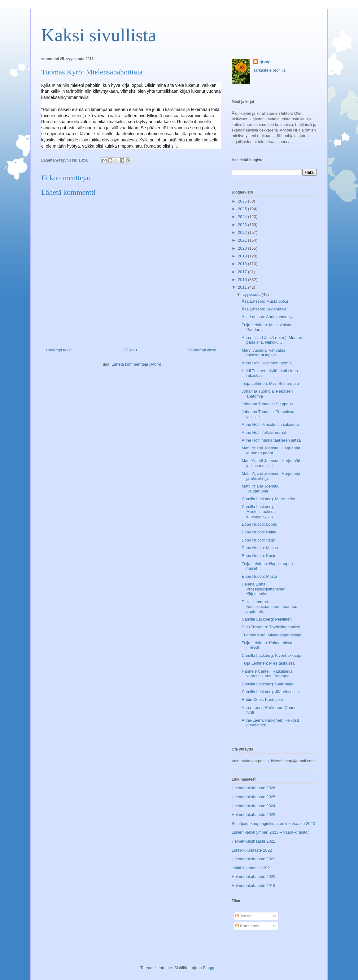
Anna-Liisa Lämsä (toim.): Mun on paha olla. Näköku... (272, 340)
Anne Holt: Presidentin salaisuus (271, 424)
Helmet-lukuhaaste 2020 (253, 877)
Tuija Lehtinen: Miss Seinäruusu (270, 383)
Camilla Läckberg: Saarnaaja (267, 684)
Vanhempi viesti (202, 350)
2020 (243, 248)
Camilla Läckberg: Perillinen (266, 619)
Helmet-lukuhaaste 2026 (253, 788)
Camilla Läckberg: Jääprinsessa (270, 692)
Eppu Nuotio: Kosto (259, 556)
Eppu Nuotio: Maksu (260, 548)
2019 (243, 256)
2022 (243, 232)
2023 (243, 225)
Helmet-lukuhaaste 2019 (253, 886)
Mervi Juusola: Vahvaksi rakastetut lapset (263, 353)
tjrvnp (265, 62)
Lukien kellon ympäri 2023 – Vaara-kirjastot (270, 832)
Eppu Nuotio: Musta (259, 576)
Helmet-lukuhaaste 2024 (253, 806)
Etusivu (130, 350)
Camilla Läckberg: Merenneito (268, 499)
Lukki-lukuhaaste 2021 (252, 868)
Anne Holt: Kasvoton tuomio (266, 363)
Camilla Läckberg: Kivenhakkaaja (271, 655)
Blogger (210, 968)
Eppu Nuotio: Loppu (259, 524)
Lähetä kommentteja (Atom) (136, 364)
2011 (243, 287)
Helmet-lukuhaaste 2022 (253, 841)
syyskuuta (252, 294)
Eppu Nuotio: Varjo (258, 540)
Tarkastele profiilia (269, 70)
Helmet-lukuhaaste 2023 (253, 815)
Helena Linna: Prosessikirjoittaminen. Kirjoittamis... (264, 589)
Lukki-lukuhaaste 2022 (252, 850)
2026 (243, 201)
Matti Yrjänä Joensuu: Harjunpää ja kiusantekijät (271, 463)
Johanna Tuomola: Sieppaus (267, 404)
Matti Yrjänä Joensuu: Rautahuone (261, 489)
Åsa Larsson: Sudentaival (264, 309)
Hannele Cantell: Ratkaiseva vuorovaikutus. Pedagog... (267, 674)
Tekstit (243, 916)
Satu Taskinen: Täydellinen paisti (271, 627)
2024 (243, 217)
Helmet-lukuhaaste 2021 (253, 859)
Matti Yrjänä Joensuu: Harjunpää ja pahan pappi (271, 450)
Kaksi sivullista (99, 35)
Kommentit (247, 926)
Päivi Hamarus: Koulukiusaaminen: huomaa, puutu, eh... (269, 607)
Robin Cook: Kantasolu (262, 699)
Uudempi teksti (59, 350)
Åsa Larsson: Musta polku (265, 301)
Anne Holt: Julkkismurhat (264, 432)
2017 (243, 272)
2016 (243, 280)
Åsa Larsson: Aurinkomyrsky (267, 317)
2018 (243, 264)
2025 (243, 209)
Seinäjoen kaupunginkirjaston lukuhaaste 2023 (273, 824)
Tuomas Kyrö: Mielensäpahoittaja (271, 635)
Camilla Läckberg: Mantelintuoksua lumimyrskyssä (259, 511)
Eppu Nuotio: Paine (259, 532)
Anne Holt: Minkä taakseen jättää (271, 440)
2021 (243, 240)
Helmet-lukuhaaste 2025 (253, 797)
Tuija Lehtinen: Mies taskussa (268, 663)
